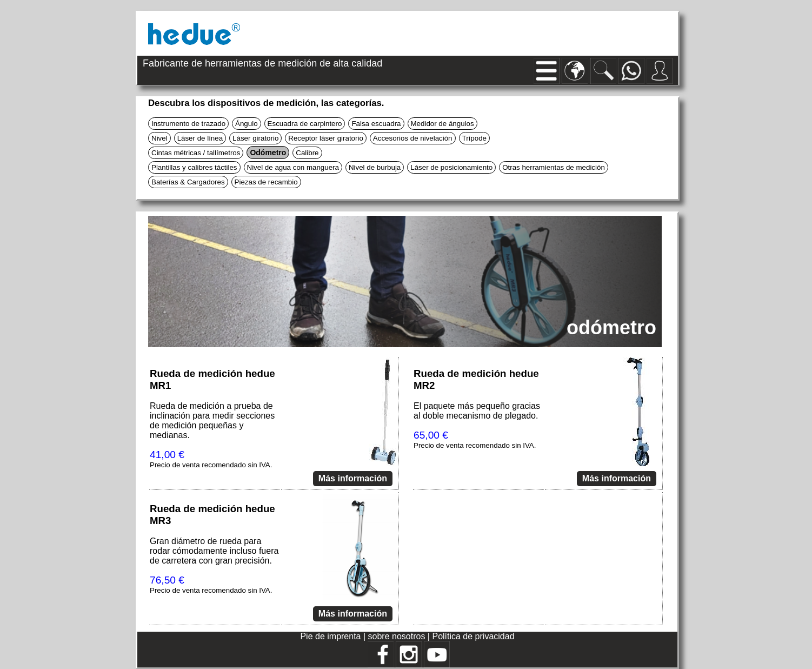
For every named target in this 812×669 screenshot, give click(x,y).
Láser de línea (200, 138)
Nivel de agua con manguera (293, 167)
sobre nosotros (398, 636)
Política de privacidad (473, 636)
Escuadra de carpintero (305, 124)
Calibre (307, 153)
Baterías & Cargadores (188, 182)
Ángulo (247, 124)
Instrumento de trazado (188, 124)
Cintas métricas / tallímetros (196, 153)
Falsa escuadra (376, 124)
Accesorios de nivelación (413, 138)
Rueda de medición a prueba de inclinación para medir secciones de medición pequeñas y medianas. (212, 420)
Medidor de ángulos (442, 124)
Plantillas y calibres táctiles (194, 167)
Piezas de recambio (266, 182)
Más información (353, 478)
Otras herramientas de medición (554, 167)
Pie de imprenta (332, 636)
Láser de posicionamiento (451, 167)
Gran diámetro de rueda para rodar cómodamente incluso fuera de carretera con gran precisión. (214, 551)
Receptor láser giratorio (326, 138)
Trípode (474, 138)
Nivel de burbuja (375, 167)
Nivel (159, 138)
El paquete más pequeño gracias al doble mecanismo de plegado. (477, 411)
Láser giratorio (255, 138)
